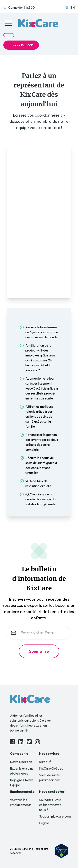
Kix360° (45, 762)
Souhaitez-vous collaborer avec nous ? (50, 805)
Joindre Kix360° (21, 45)
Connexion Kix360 (19, 7)
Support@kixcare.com (55, 816)
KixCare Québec (51, 768)
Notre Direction (21, 762)
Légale (44, 823)
